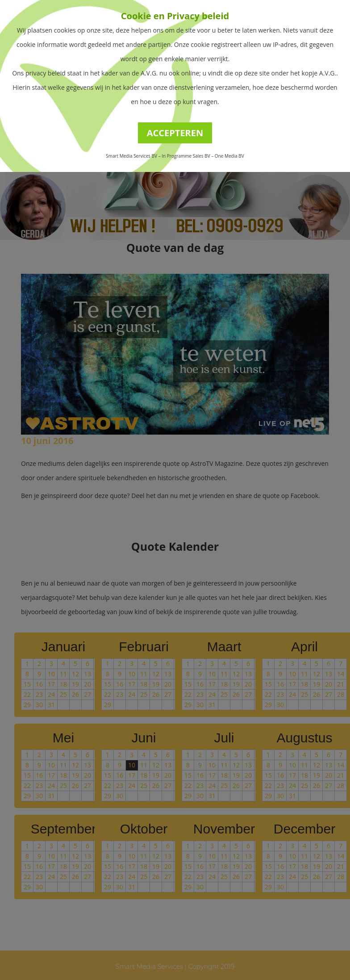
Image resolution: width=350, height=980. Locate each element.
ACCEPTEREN (175, 133)
